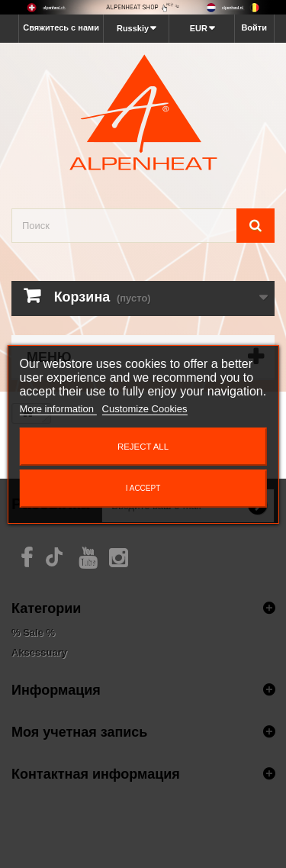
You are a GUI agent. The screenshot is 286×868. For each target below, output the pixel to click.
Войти (254, 27)
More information (58, 409)
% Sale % (33, 632)
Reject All (143, 447)
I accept (143, 488)
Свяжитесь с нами (61, 27)
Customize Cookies (145, 409)
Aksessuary (39, 652)
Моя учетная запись (79, 731)
